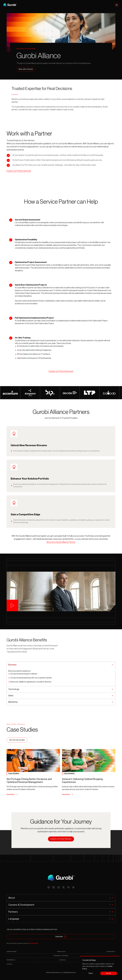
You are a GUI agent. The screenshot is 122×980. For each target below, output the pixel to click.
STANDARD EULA (11, 960)
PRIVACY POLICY (61, 952)
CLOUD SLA (9, 964)
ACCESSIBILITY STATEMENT (61, 956)
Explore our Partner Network (19, 171)
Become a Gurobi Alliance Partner (61, 542)
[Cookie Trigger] (11, 952)
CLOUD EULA (62, 960)
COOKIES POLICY (111, 952)
